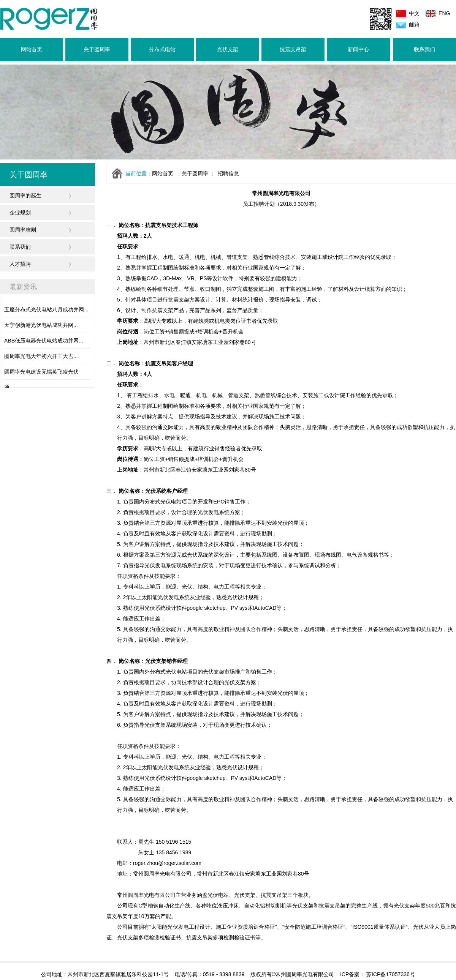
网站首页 (32, 49)
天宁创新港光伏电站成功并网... (41, 325)
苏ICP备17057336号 (390, 974)
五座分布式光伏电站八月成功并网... (46, 309)
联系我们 (424, 49)
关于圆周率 (97, 49)
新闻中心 (358, 49)
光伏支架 (228, 49)
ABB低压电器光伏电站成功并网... (44, 341)
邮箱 (414, 25)
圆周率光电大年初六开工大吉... (41, 356)
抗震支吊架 (293, 49)
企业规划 (20, 213)
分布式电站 (162, 49)
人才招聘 (20, 264)
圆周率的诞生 (25, 196)
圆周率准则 (23, 230)
